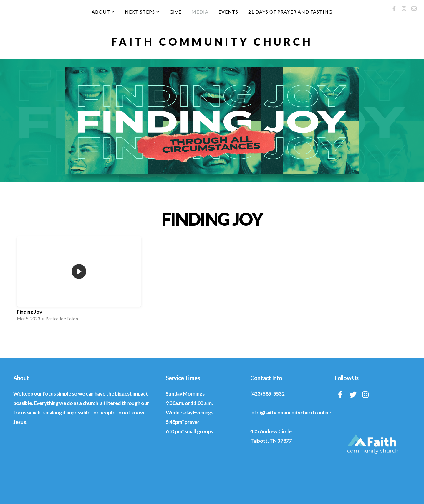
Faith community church (212, 42)
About (103, 12)
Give (176, 12)
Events (228, 12)
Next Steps (142, 12)
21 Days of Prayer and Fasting (290, 12)
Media (200, 12)
